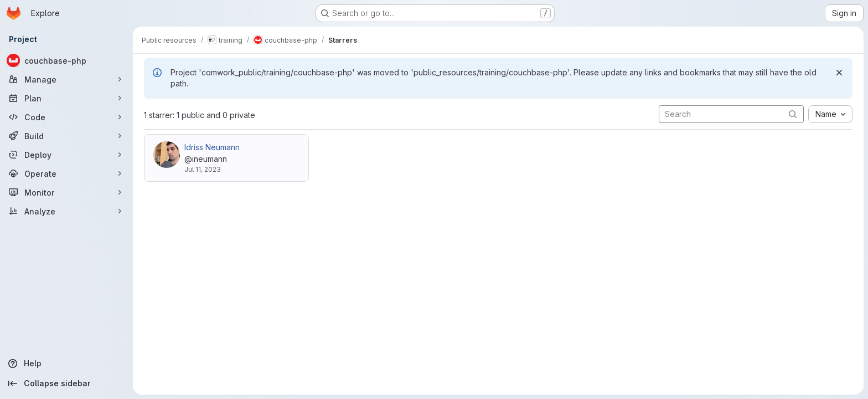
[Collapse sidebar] (66, 383)
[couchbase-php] (66, 60)
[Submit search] (793, 114)
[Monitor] (66, 192)
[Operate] (66, 173)
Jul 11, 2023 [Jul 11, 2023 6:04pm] (203, 169)
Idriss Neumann (212, 147)
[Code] (66, 117)
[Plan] (66, 98)
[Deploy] (66, 155)
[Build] (66, 136)
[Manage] (66, 79)
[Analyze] (66, 211)
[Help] (66, 364)
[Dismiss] (839, 73)
